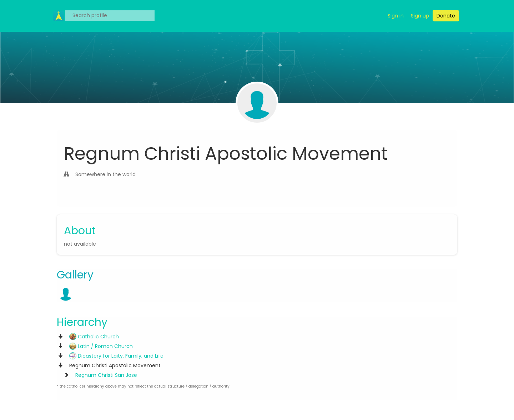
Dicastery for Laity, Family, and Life (116, 356)
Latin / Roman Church (101, 346)
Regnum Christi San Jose (106, 375)
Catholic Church (94, 337)
